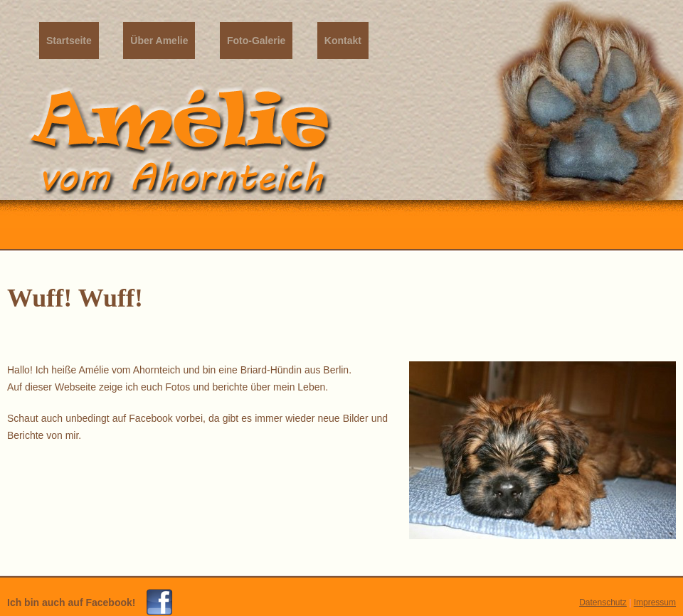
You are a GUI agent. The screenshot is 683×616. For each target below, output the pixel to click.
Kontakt (343, 41)
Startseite (69, 41)
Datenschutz (603, 602)
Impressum (655, 602)
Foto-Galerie (256, 41)
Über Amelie (159, 41)
